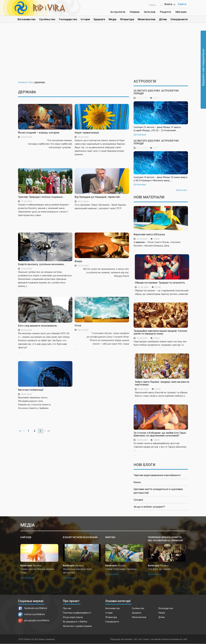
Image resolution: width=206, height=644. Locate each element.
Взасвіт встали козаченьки (80, 537)
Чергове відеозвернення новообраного (157, 475)
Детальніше (140, 135)
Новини (135, 12)
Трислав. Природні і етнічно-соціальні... (41, 197)
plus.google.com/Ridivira (34, 620)
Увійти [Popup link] (182, 4)
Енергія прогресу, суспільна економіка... (42, 264)
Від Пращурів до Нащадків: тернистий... (98, 197)
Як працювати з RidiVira (75, 621)
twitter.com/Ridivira (31, 614)
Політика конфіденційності (77, 613)
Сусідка (138, 500)
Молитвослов (147, 19)
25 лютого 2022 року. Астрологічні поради (156, 92)
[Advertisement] (103, 53)
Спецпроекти (179, 19)
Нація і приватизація (87, 133)
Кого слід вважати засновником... (38, 326)
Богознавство (27, 19)
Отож (78, 326)
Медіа (112, 19)
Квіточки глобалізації (31, 390)
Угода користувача (73, 617)
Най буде (26, 537)
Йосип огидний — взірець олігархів (39, 133)
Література (127, 19)
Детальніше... (28, 578)
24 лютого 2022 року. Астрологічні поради (156, 142)
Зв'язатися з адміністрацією (77, 626)
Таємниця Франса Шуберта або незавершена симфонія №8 (165, 539)
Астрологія (118, 12)
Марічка (110, 537)
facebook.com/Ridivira (33, 608)
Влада (78, 261)
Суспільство (47, 19)
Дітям (163, 19)
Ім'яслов (150, 12)
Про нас (67, 608)
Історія (85, 19)
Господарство (68, 19)
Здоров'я (99, 19)
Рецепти (165, 12)
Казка (137, 482)
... (102, 149)
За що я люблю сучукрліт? (149, 507)
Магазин (181, 12)
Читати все (181, 190)
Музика (37, 566)
